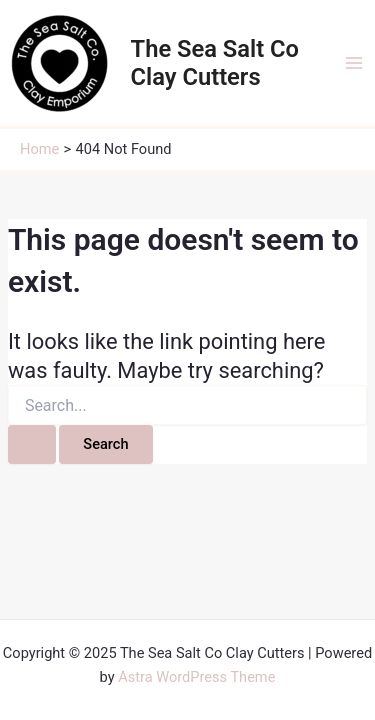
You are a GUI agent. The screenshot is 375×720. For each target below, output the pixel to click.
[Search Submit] (32, 444)
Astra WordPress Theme (196, 677)
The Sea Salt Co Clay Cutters (215, 63)
